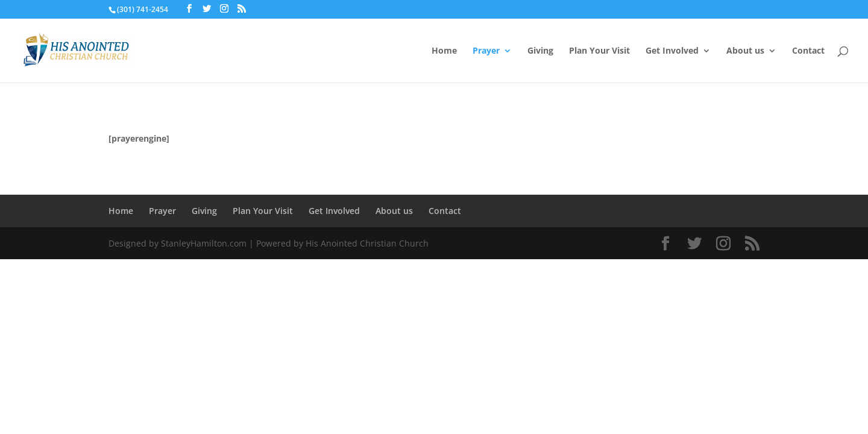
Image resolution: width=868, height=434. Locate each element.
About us (745, 51)
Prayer (486, 51)
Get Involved (672, 51)
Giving (540, 51)
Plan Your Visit (599, 51)
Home (444, 51)
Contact (808, 51)
